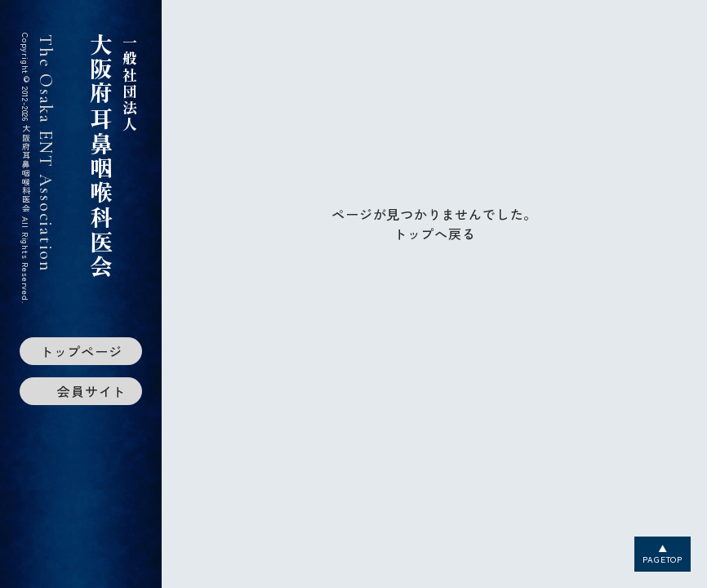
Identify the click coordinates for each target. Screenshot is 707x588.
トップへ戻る (435, 234)
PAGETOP (663, 559)
